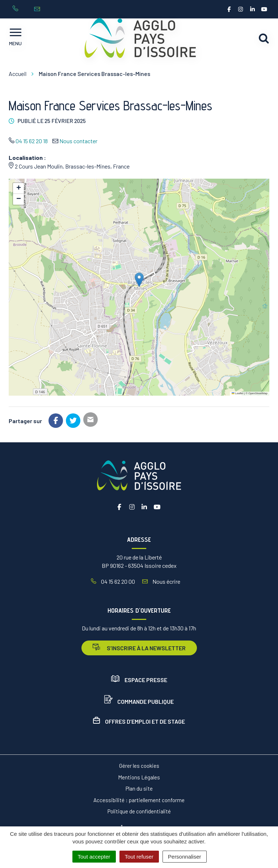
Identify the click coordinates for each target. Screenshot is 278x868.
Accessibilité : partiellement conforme (139, 800)
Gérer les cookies (139, 766)
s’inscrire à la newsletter (139, 648)
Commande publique (139, 701)
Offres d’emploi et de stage (139, 721)
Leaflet (237, 393)
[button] (139, 280)
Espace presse (139, 680)
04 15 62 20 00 (113, 581)
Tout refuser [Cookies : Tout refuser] (139, 857)
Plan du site (139, 788)
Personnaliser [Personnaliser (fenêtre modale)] (185, 857)
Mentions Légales (139, 777)
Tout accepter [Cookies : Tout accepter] (94, 857)
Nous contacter (78, 141)
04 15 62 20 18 (32, 141)
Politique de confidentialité (139, 811)
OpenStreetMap (258, 393)
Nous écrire (161, 581)
